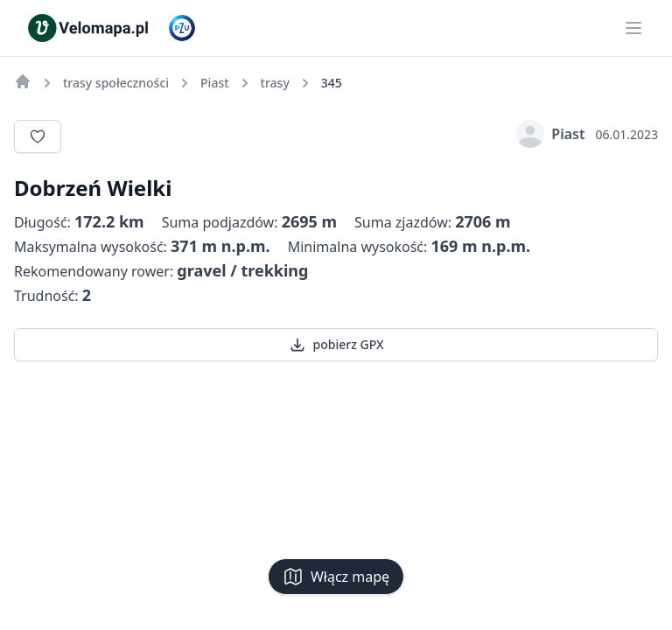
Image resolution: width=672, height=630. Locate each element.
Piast (550, 134)
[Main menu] (633, 28)
